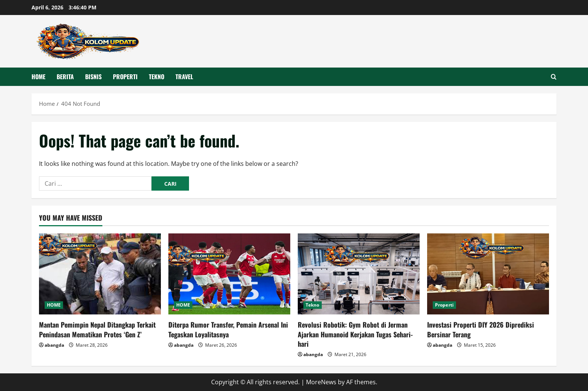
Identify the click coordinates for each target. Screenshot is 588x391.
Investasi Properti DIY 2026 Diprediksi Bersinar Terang (481, 329)
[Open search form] (554, 77)
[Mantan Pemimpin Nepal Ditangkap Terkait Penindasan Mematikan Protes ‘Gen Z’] (100, 274)
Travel (184, 77)
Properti (125, 77)
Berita (65, 77)
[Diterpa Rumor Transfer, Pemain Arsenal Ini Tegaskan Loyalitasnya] (229, 274)
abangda (54, 345)
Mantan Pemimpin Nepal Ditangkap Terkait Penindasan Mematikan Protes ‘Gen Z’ (97, 329)
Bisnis (93, 77)
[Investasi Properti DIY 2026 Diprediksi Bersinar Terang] (488, 274)
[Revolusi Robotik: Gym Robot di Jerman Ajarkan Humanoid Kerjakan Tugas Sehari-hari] (359, 274)
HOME (38, 77)
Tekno (157, 77)
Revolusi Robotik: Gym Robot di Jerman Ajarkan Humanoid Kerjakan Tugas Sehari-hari (355, 334)
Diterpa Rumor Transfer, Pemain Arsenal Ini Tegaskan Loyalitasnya (228, 329)
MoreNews (321, 382)
